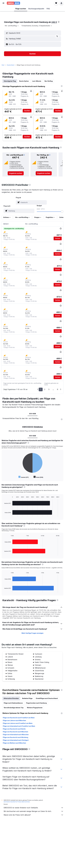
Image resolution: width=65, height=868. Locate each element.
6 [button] (58, 389)
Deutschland (11, 65)
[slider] (62, 212)
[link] (16, 173)
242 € (54, 22)
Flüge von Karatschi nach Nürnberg (15, 737)
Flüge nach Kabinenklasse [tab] (13, 703)
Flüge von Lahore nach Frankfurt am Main (18, 723)
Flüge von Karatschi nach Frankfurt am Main (19, 718)
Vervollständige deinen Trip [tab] (14, 708)
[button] (3, 3)
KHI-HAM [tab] (33, 414)
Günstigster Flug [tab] (10, 81)
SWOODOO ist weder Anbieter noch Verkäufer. (34, 808)
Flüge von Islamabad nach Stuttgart (16, 740)
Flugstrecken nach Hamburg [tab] (36, 703)
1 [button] (41, 389)
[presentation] (59, 22)
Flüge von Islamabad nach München (16, 735)
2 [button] (45, 389)
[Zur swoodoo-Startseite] (13, 3)
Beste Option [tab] (24, 81)
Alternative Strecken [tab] (11, 698)
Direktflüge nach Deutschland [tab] (47, 698)
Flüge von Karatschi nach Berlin (14, 729)
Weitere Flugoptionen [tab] (35, 708)
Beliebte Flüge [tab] (27, 698)
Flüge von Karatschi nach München (15, 732)
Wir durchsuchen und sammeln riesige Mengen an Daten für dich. (34, 811)
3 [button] (49, 389)
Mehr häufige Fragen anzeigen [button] (32, 633)
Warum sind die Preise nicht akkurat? (34, 815)
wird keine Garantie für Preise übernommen (17, 802)
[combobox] (12, 26)
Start (3, 65)
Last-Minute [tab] (37, 81)
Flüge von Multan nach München (14, 743)
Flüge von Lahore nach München (14, 720)
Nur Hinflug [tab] (49, 81)
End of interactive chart (3, 477)
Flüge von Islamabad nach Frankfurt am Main (19, 726)
